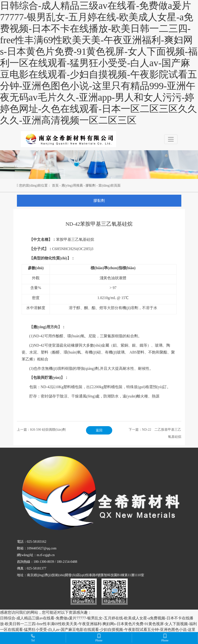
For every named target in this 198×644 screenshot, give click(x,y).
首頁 (55, 185)
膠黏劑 (91, 185)
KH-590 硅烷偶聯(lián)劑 (48, 430)
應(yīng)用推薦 (72, 185)
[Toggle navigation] (171, 139)
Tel (33, 638)
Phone (99, 638)
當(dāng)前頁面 (109, 185)
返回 (99, 430)
